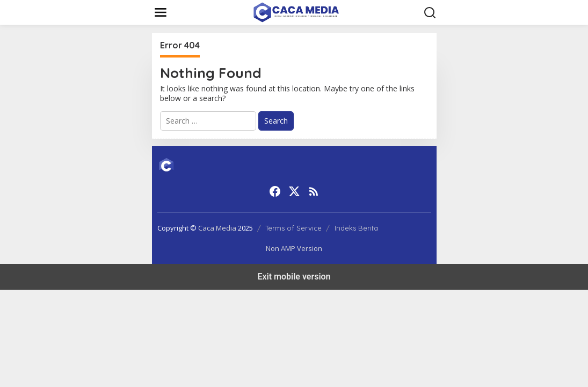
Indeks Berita (356, 228)
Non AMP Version (294, 248)
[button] (430, 13)
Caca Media (217, 228)
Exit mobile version (294, 277)
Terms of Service (293, 228)
